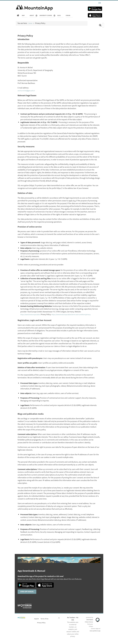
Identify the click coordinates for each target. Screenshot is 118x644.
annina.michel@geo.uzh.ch (28, 91)
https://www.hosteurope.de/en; (32, 315)
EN (100, 3)
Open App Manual (28, 595)
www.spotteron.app (94, 634)
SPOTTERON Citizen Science (89, 625)
